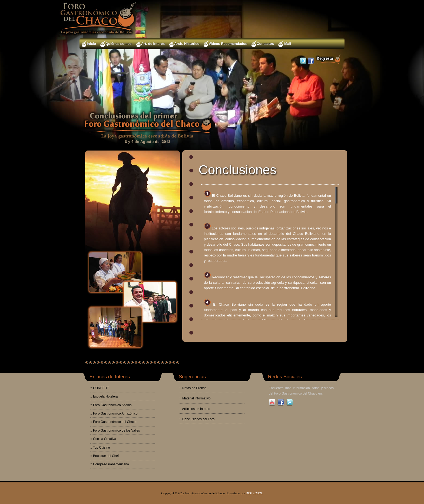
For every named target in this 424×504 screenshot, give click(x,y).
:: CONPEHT (100, 388)
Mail (285, 44)
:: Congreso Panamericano (110, 464)
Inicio (89, 44)
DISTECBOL (254, 493)
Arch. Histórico (184, 44)
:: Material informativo (195, 398)
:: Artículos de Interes (195, 409)
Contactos (263, 44)
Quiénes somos (116, 44)
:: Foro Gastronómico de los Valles (115, 430)
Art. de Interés (150, 44)
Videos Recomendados (225, 44)
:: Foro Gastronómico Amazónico (114, 413)
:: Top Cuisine (100, 448)
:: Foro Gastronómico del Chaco (113, 422)
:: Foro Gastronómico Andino (111, 405)
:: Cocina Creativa (103, 439)
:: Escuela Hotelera (104, 396)
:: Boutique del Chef (105, 456)
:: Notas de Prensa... (194, 388)
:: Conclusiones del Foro (197, 419)
